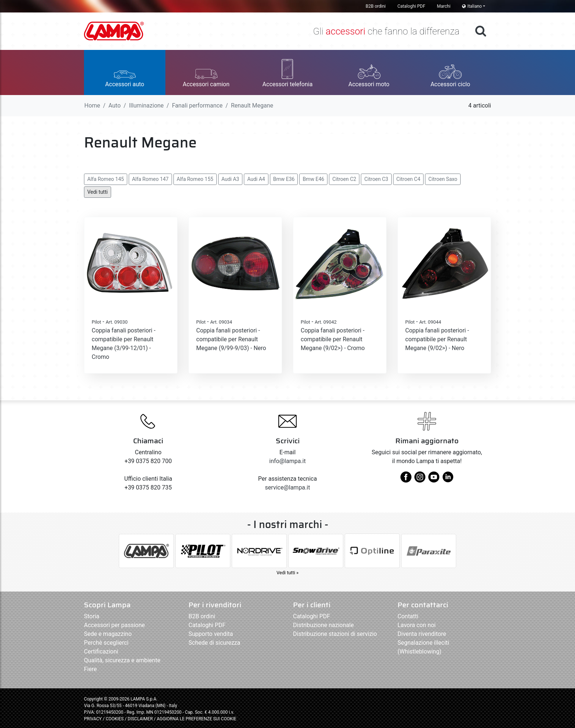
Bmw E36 (284, 179)
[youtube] (434, 480)
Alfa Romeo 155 (195, 179)
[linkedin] (448, 480)
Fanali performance (197, 105)
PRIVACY (93, 719)
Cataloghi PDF (411, 6)
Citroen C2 (344, 179)
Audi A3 (230, 179)
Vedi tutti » (287, 573)
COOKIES (115, 719)
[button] (125, 72)
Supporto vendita (211, 634)
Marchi (444, 6)
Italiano (472, 6)
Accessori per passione (114, 625)
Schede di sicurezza (214, 643)
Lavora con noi (417, 625)
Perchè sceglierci (106, 643)
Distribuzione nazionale (323, 625)
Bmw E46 (313, 179)
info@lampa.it (287, 461)
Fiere (90, 669)
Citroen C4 (408, 179)
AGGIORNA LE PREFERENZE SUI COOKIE (196, 719)
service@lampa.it (288, 487)
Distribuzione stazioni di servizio (335, 634)
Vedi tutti (98, 192)
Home (92, 105)
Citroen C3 (376, 179)
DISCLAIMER (141, 719)
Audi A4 (256, 179)
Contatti (408, 616)
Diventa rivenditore (422, 634)
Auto (115, 105)
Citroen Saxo (443, 179)
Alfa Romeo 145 (106, 179)
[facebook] (406, 480)
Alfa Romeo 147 (150, 179)
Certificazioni (101, 651)
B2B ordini (376, 6)
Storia (92, 616)
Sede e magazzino (108, 634)
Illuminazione (147, 105)
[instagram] (420, 480)
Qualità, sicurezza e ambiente (122, 660)
